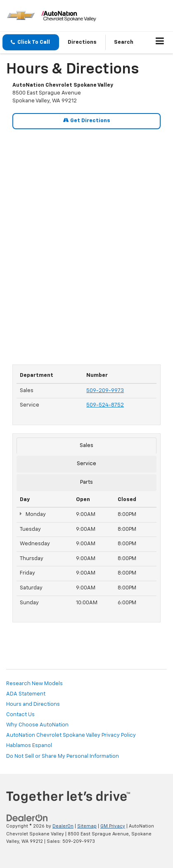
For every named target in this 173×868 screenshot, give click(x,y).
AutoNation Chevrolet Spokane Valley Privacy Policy (71, 735)
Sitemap (87, 826)
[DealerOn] (27, 818)
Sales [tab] (86, 446)
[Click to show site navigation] (160, 43)
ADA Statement (26, 694)
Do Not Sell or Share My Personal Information (63, 756)
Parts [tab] (86, 482)
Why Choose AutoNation (37, 725)
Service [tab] (86, 464)
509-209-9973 (105, 391)
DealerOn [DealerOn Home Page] (63, 826)
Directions (82, 42)
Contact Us (20, 715)
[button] (31, 42)
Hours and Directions (33, 704)
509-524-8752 (105, 405)
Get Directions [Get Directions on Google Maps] (87, 120)
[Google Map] (86, 242)
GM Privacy (113, 826)
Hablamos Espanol (29, 746)
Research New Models (34, 684)
